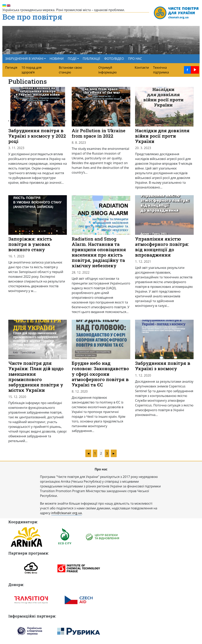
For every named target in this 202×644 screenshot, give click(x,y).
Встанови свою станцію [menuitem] (70, 70)
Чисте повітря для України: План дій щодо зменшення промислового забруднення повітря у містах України (36, 377)
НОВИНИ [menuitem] (57, 59)
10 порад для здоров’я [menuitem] (31, 70)
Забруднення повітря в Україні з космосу (163, 366)
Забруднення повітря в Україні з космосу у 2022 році (37, 136)
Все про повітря (32, 17)
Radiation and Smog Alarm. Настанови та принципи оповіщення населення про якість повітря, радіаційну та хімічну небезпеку (99, 252)
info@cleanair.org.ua (67, 513)
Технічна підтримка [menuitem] (161, 70)
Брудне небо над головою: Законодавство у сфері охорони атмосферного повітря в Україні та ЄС (100, 374)
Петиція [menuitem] (11, 68)
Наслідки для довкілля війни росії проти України (162, 136)
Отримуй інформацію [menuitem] (107, 70)
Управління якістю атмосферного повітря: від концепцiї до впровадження (162, 247)
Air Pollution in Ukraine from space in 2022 (99, 133)
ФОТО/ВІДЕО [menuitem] (114, 59)
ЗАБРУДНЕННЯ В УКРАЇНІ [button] (24, 59)
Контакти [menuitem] (142, 68)
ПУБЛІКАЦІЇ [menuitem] (91, 59)
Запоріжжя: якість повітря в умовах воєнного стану (30, 244)
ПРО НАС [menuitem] (135, 59)
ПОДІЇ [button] (72, 59)
